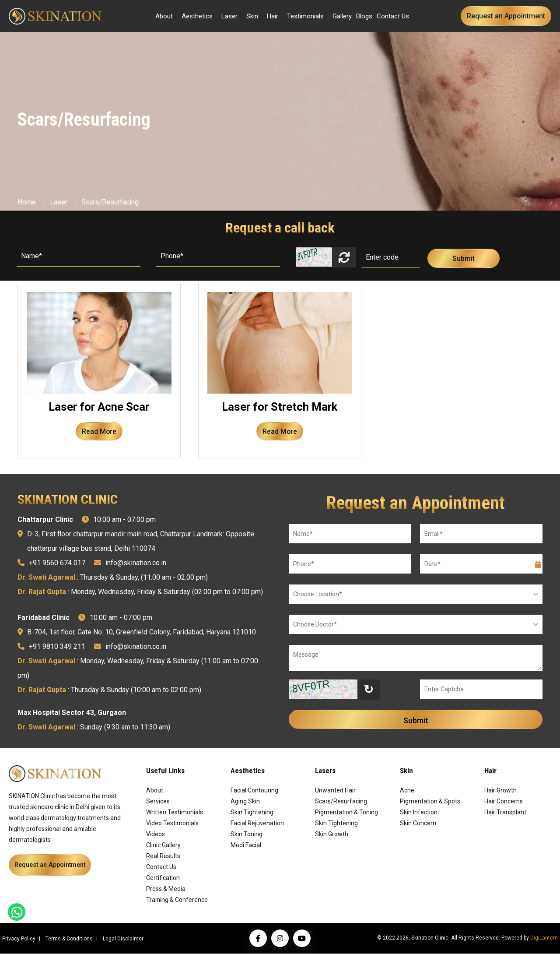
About (164, 16)
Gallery (342, 16)
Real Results (163, 856)
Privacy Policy (19, 939)
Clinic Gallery (163, 845)
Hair (273, 16)
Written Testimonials (175, 813)
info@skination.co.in (136, 563)
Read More (99, 431)
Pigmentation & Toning (346, 813)
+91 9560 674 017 (57, 563)
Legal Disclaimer (123, 939)
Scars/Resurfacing (110, 202)
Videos (156, 834)
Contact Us (393, 16)
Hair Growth (500, 791)
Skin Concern (418, 824)
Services (158, 802)
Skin (252, 16)
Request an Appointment (506, 16)
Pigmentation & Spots (430, 802)
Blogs (364, 16)
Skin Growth (332, 834)
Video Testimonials (172, 824)
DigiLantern (544, 938)
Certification (163, 878)
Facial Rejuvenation (257, 824)
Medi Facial (246, 845)
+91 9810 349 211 (57, 647)
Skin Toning (247, 834)
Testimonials (305, 16)
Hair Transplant (505, 813)
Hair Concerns (504, 802)
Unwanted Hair (335, 791)
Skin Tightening (252, 813)
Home (27, 202)
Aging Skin (245, 802)
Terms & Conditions (69, 939)
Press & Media (166, 889)
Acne (407, 791)
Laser (229, 16)
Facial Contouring (254, 791)
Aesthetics (197, 16)
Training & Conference (177, 900)
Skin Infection (419, 813)
